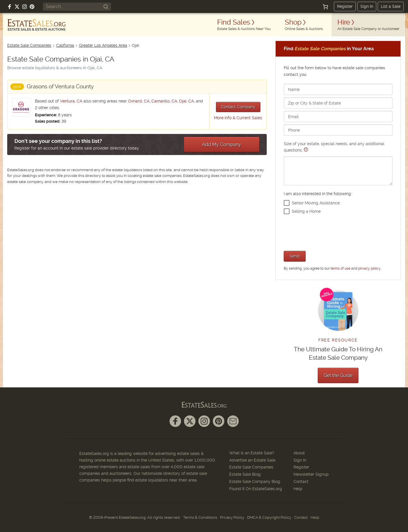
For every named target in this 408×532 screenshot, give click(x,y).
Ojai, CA (186, 101)
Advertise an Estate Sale (252, 460)
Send (295, 256)
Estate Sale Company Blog (255, 481)
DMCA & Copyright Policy (269, 517)
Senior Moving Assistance (316, 203)
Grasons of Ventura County (60, 86)
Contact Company (238, 107)
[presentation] (328, 232)
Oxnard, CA (139, 101)
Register (345, 6)
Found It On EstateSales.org (256, 489)
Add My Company (222, 144)
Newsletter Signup (311, 474)
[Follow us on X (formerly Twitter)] (17, 7)
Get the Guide (338, 375)
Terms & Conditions (200, 517)
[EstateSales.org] (37, 25)
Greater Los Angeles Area (103, 45)
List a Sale (391, 6)
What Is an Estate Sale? (252, 453)
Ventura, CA (71, 101)
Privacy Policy (232, 517)
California (65, 45)
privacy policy (369, 268)
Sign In (367, 6)
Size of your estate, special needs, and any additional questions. (338, 163)
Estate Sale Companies (29, 45)
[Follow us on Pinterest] (32, 7)
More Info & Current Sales (238, 118)
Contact (301, 481)
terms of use (340, 268)
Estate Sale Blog (245, 474)
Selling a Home (306, 211)
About (299, 453)
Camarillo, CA (164, 101)
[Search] (106, 7)
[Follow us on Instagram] (25, 7)
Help (298, 489)
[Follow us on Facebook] (10, 7)
